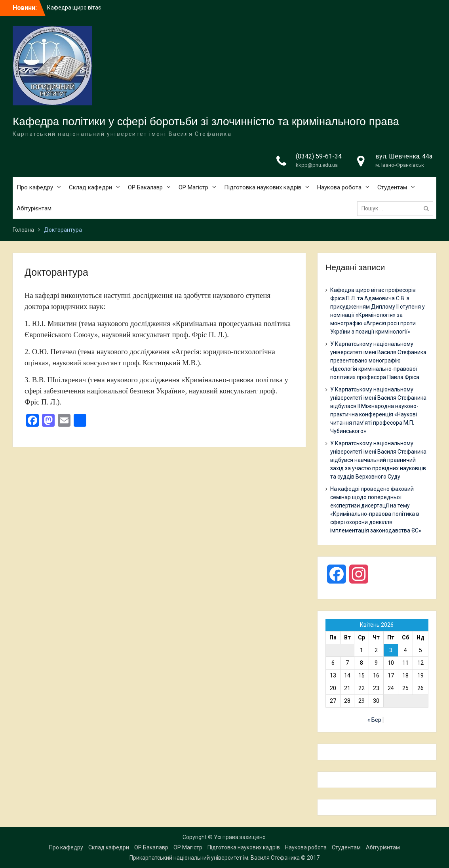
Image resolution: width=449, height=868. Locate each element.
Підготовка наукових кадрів (263, 187)
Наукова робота (339, 187)
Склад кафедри (90, 187)
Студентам (392, 187)
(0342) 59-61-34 (319, 156)
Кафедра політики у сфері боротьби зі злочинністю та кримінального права (206, 121)
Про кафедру (35, 187)
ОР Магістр (193, 187)
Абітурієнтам (34, 208)
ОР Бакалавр (145, 187)
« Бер (374, 720)
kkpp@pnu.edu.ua (317, 165)
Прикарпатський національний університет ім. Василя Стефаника (215, 858)
